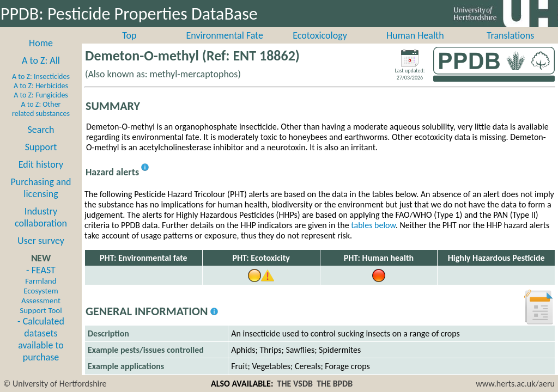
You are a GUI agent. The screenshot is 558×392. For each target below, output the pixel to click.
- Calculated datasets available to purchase (41, 351)
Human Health (415, 47)
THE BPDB (335, 384)
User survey (41, 253)
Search (41, 142)
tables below (373, 237)
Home (41, 55)
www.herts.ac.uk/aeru (515, 384)
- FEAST (41, 302)
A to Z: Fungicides (41, 107)
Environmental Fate (224, 47)
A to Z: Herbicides (41, 98)
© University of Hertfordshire (55, 384)
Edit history (41, 176)
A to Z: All (41, 72)
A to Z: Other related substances (41, 121)
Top (129, 47)
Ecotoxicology (320, 47)
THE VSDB (295, 384)
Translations (510, 47)
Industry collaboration (41, 229)
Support (41, 159)
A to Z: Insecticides (41, 88)
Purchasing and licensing (41, 200)
